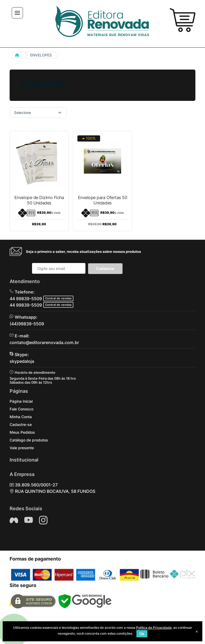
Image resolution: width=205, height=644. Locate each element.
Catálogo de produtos (29, 440)
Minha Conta (21, 417)
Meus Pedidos (22, 432)
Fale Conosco (21, 409)
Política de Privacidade (154, 628)
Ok (142, 634)
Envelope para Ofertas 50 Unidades (102, 200)
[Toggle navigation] (17, 13)
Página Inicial (21, 401)
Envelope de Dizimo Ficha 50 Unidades (39, 200)
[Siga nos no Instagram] (43, 520)
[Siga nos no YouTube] (29, 520)
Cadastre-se (21, 424)
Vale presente (22, 448)
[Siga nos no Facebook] (14, 520)
